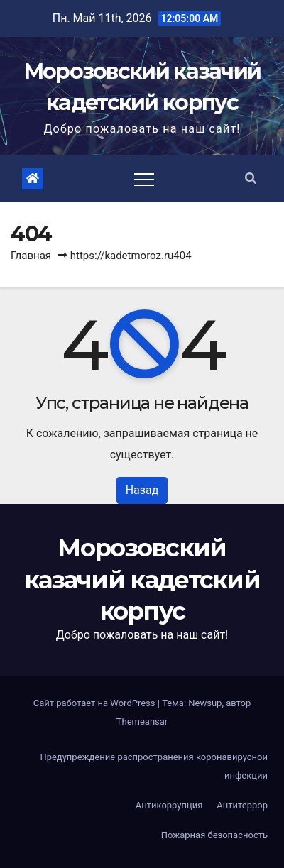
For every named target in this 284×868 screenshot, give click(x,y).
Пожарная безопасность (214, 835)
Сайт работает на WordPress (95, 703)
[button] (251, 178)
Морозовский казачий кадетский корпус (142, 579)
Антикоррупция (169, 805)
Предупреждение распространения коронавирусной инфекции (154, 766)
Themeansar (142, 721)
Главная (31, 256)
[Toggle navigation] (144, 179)
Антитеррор (242, 805)
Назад (142, 490)
